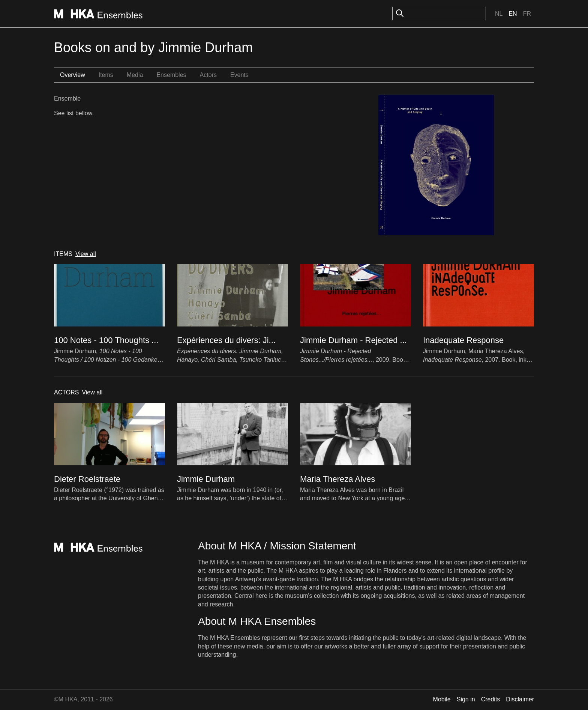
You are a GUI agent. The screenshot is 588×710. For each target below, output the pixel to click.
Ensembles (171, 75)
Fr (527, 14)
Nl (499, 14)
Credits (491, 699)
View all (86, 254)
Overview (73, 75)
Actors (208, 75)
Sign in (466, 699)
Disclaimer (520, 699)
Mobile (442, 699)
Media (135, 75)
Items (106, 75)
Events (239, 75)
